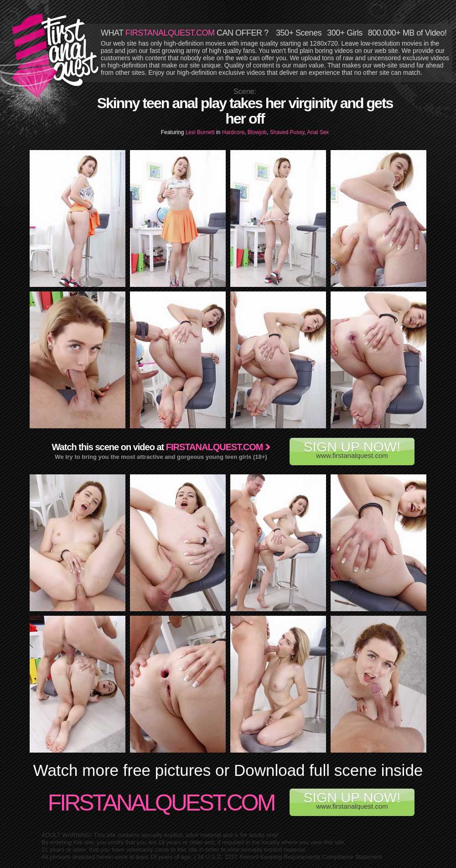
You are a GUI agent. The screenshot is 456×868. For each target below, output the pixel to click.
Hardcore (233, 132)
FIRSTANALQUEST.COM (170, 33)
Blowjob (257, 132)
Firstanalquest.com (215, 447)
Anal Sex (318, 132)
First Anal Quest (56, 56)
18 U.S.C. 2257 (218, 857)
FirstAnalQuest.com (161, 803)
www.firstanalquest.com (352, 449)
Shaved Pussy (287, 132)
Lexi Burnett (201, 132)
